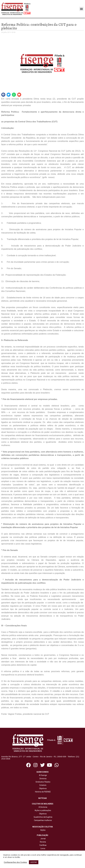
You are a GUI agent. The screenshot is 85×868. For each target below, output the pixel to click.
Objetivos (42, 788)
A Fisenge (43, 775)
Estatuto (43, 785)
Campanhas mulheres (43, 820)
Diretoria (43, 779)
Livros (43, 848)
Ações (43, 830)
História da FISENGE (42, 792)
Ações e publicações (42, 810)
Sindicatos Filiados (43, 782)
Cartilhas (43, 845)
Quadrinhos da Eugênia (43, 817)
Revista (43, 842)
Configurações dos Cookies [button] (15, 862)
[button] (81, 9)
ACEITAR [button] (34, 862)
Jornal (43, 839)
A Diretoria (42, 807)
